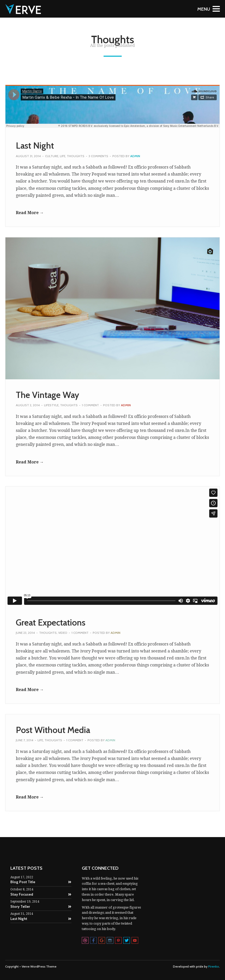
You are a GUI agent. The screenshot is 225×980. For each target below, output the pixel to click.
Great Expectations (51, 622)
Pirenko (214, 967)
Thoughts (76, 156)
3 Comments (98, 156)
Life (63, 156)
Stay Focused (41, 894)
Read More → (30, 213)
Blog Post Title (41, 882)
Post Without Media (53, 730)
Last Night (35, 146)
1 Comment (90, 405)
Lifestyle (51, 405)
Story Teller (41, 906)
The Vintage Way (48, 395)
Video (63, 633)
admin (135, 156)
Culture (52, 156)
